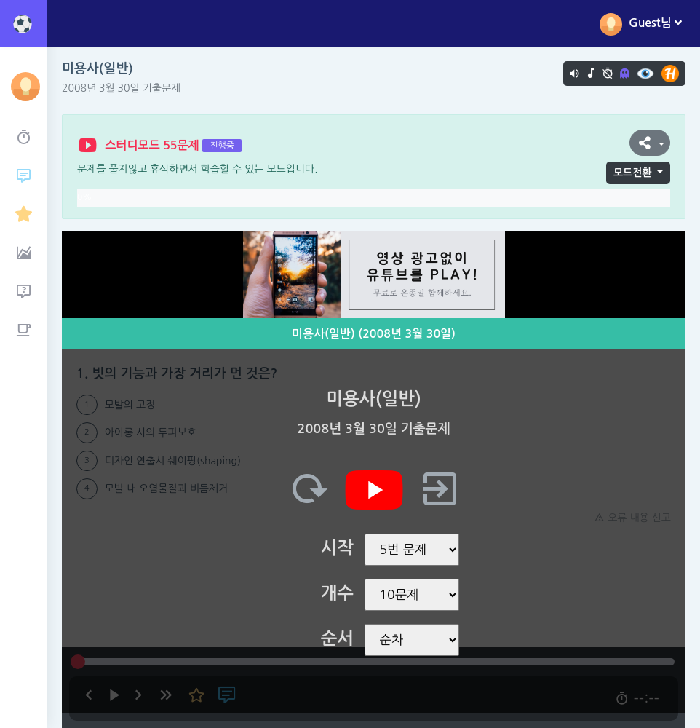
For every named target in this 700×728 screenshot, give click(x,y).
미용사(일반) (98, 68)
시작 (337, 548)
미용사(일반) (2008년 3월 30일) (374, 334)
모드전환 (633, 173)
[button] (650, 143)
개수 (337, 593)
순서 (337, 638)
